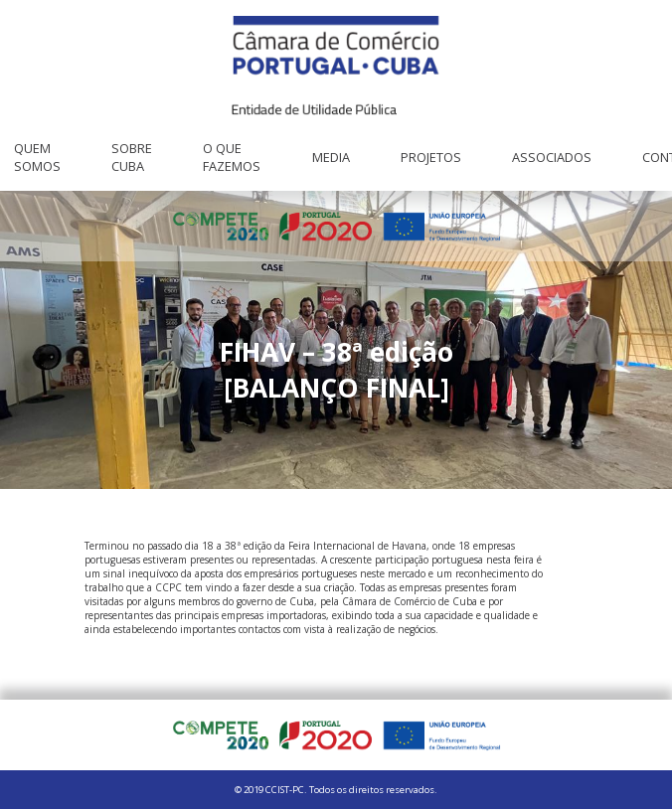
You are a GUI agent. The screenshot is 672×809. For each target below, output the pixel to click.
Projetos (431, 157)
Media (331, 157)
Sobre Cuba (132, 157)
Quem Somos (37, 157)
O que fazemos (232, 157)
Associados (552, 157)
